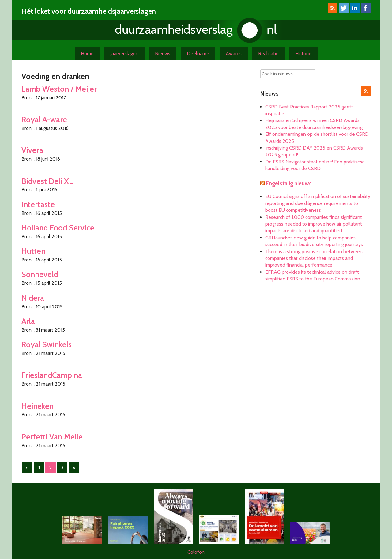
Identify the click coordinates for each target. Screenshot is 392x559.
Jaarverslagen (124, 53)
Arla (28, 321)
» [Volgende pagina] (74, 468)
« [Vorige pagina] (27, 468)
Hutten (33, 251)
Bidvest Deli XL (47, 181)
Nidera (33, 298)
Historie (303, 53)
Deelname (198, 53)
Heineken (38, 406)
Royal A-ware (44, 119)
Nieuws (163, 53)
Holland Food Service (58, 228)
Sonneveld (40, 274)
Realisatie (268, 53)
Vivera (32, 150)
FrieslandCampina (52, 375)
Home (87, 53)
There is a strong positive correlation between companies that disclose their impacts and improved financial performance (314, 258)
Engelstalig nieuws (289, 183)
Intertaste (38, 204)
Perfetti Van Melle (52, 437)
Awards (234, 53)
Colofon (196, 552)
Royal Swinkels (47, 344)
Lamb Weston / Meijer (59, 89)
